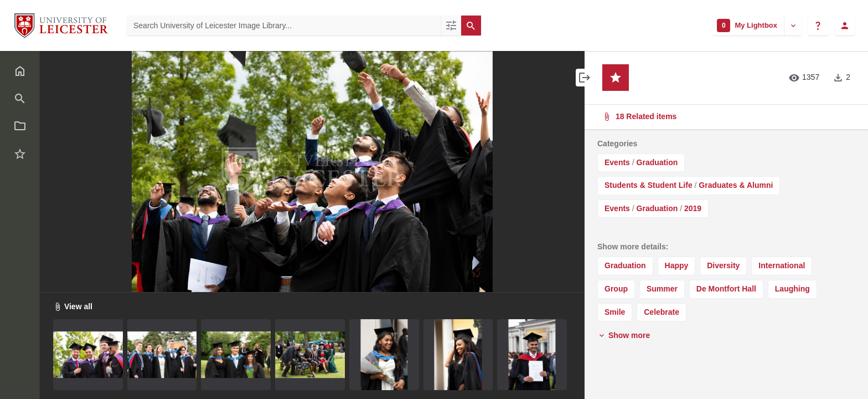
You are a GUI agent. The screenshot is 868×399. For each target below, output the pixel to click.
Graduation (657, 162)
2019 (693, 208)
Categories (617, 144)
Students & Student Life (649, 185)
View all (73, 306)
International (782, 265)
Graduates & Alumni (736, 185)
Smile (615, 312)
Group (616, 289)
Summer (662, 289)
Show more (624, 335)
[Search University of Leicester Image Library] (284, 25)
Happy (677, 265)
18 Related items (725, 117)
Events (617, 162)
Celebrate (662, 312)
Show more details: (633, 247)
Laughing (792, 289)
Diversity (723, 265)
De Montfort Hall (726, 289)
